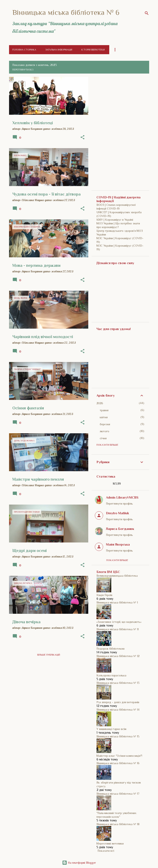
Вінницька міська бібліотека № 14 (118, 710)
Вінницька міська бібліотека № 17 (118, 794)
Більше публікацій (49, 655)
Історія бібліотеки (93, 50)
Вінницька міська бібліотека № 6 (66, 12)
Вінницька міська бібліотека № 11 (118, 629)
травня (104, 410)
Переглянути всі (23, 70)
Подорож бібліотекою (111, 649)
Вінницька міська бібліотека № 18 (118, 824)
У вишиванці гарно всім (111, 729)
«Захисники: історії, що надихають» (119, 622)
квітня (104, 417)
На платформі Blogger (79, 863)
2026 (100, 403)
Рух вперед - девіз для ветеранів (118, 702)
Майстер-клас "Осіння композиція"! (119, 756)
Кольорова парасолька (111, 675)
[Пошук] (147, 13)
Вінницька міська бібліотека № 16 (118, 763)
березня (105, 424)
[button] (82, 137)
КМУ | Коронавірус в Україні (115, 220)
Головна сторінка (24, 50)
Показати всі (106, 851)
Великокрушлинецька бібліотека (117, 576)
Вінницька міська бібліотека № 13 (118, 683)
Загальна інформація (59, 50)
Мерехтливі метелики (110, 843)
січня (103, 438)
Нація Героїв (104, 595)
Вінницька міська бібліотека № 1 (117, 602)
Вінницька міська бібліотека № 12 (118, 656)
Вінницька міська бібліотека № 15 (118, 736)
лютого (105, 431)
